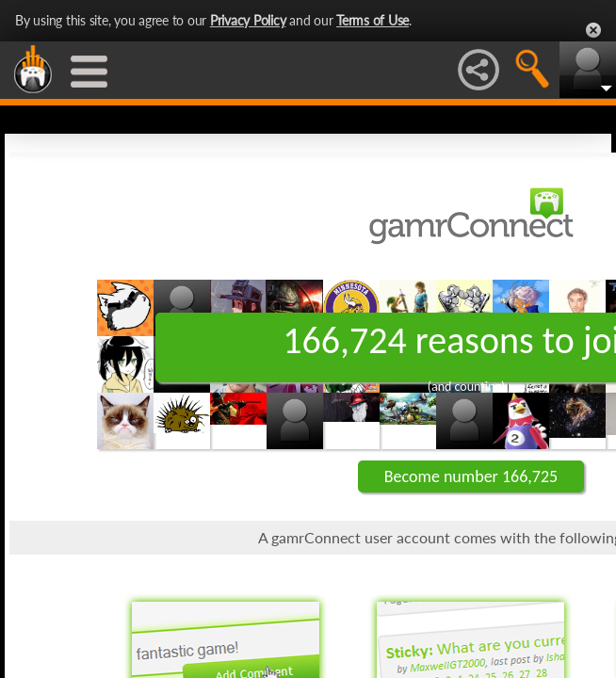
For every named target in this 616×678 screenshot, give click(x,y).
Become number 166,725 (471, 476)
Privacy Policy (248, 20)
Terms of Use (373, 20)
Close (593, 30)
